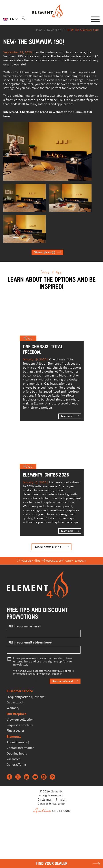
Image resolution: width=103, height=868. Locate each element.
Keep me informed (63, 681)
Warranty (13, 708)
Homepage (52, 19)
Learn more (67, 416)
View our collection (20, 720)
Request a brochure (20, 725)
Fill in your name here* (25, 626)
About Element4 (18, 742)
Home (39, 30)
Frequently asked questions (25, 697)
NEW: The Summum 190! (83, 30)
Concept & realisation (51, 808)
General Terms (17, 765)
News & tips (55, 30)
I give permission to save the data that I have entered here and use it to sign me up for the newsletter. (43, 662)
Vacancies (13, 759)
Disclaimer (44, 800)
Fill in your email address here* (30, 643)
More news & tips (48, 547)
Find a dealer (15, 731)
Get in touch (15, 702)
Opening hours (17, 754)
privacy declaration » (49, 674)
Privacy (61, 800)
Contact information (21, 748)
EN (12, 19)
